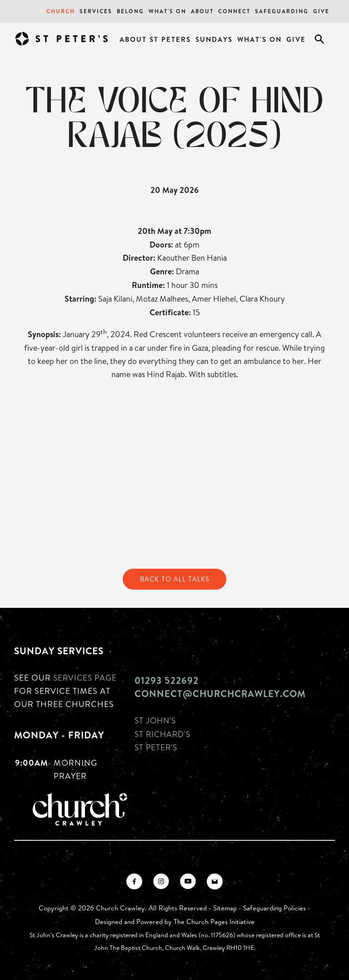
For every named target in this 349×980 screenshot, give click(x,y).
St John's (156, 721)
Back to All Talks (174, 579)
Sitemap (225, 908)
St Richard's (164, 734)
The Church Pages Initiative (214, 922)
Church (61, 11)
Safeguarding (282, 11)
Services (96, 11)
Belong (130, 11)
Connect (234, 11)
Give (321, 11)
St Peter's (157, 747)
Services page (86, 677)
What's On (167, 11)
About (202, 11)
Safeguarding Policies (274, 908)
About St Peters (155, 39)
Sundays (214, 39)
